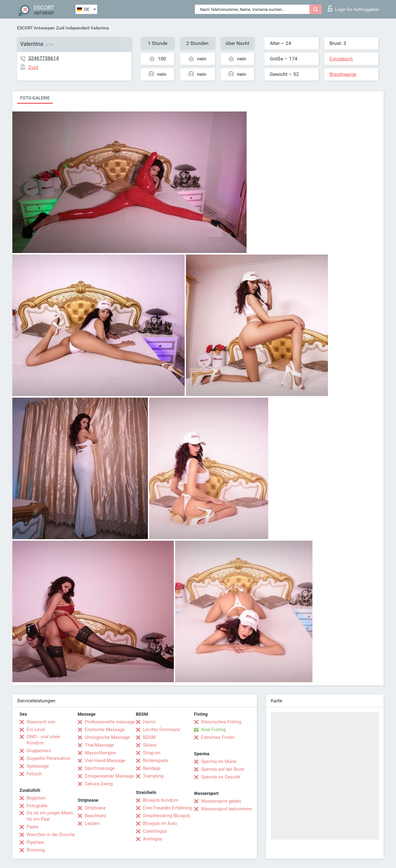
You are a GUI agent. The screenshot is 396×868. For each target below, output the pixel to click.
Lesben (92, 823)
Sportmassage (100, 768)
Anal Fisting (213, 730)
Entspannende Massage (109, 776)
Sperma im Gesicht (221, 777)
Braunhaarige (343, 74)
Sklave (150, 745)
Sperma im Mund (219, 761)
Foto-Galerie (35, 98)
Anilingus (153, 839)
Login (353, 8)
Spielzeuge (38, 766)
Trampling (153, 776)
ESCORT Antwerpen (36, 28)
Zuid (60, 28)
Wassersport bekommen (226, 809)
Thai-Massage (99, 745)
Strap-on (152, 753)
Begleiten (36, 798)
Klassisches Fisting (221, 722)
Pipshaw (35, 842)
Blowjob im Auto (160, 823)
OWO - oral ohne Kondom (43, 740)
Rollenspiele (156, 761)
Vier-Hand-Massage (105, 761)
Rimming (36, 850)
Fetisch (34, 774)
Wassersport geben (221, 801)
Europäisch (341, 59)
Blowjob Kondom (161, 800)
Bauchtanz (95, 816)
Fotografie (37, 806)
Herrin (149, 722)
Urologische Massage (107, 737)
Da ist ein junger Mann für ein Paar (50, 816)
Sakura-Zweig (99, 784)
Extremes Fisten (218, 737)
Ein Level (36, 730)
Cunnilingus (155, 831)
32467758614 (43, 58)
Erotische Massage (105, 730)
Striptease (95, 808)
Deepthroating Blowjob (166, 816)
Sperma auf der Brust (223, 769)
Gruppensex (39, 751)
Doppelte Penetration (48, 758)
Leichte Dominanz (161, 730)
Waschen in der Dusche (51, 835)
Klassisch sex (41, 722)
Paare (32, 827)
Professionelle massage (110, 722)
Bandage (152, 768)
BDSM (149, 737)
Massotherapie (100, 753)
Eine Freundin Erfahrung (167, 808)
